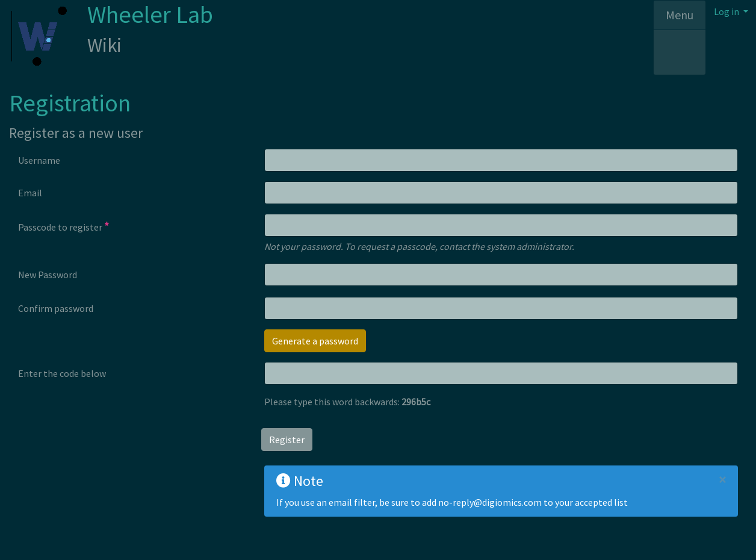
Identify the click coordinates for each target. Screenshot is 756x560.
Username (39, 160)
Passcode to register (64, 226)
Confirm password (56, 308)
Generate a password (315, 341)
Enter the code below (62, 373)
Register (287, 440)
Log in (727, 11)
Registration (70, 103)
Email (30, 193)
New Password (48, 275)
